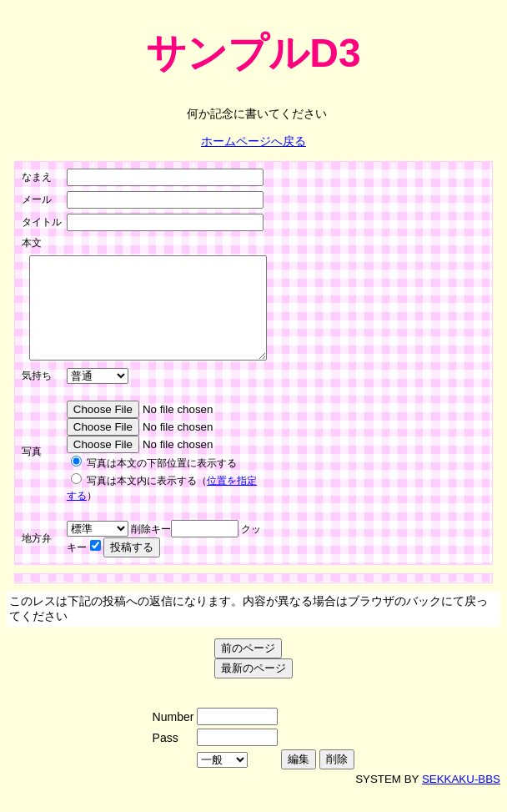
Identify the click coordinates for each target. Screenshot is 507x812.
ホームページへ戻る (254, 141)
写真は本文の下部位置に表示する (162, 483)
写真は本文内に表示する (142, 501)
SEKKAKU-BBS (461, 799)
